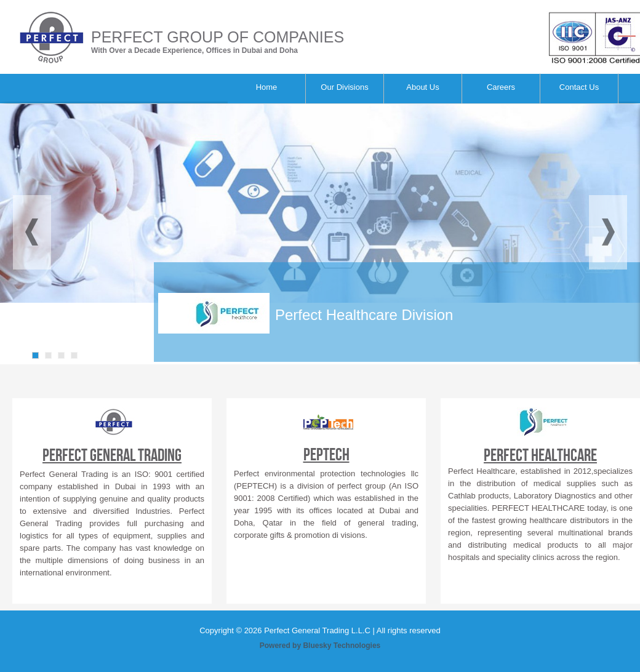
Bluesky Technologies (342, 646)
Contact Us (579, 87)
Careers (501, 87)
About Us (422, 87)
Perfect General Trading (112, 456)
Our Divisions (344, 87)
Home (267, 87)
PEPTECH (326, 455)
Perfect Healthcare (540, 456)
